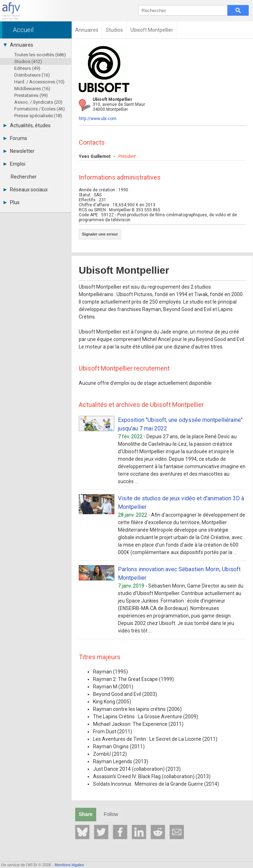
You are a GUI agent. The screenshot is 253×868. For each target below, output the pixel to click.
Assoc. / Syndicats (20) (38, 102)
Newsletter (19, 151)
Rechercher (24, 177)
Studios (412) (28, 61)
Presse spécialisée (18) (38, 116)
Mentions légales (69, 865)
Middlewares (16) (32, 89)
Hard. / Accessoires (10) (39, 82)
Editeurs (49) (27, 68)
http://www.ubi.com (98, 119)
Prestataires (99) (31, 95)
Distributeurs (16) (32, 75)
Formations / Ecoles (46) (40, 109)
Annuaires (18, 45)
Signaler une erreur (100, 234)
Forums (15, 138)
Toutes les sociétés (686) (40, 55)
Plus (12, 202)
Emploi (14, 164)
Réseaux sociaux (26, 190)
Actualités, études (27, 125)
